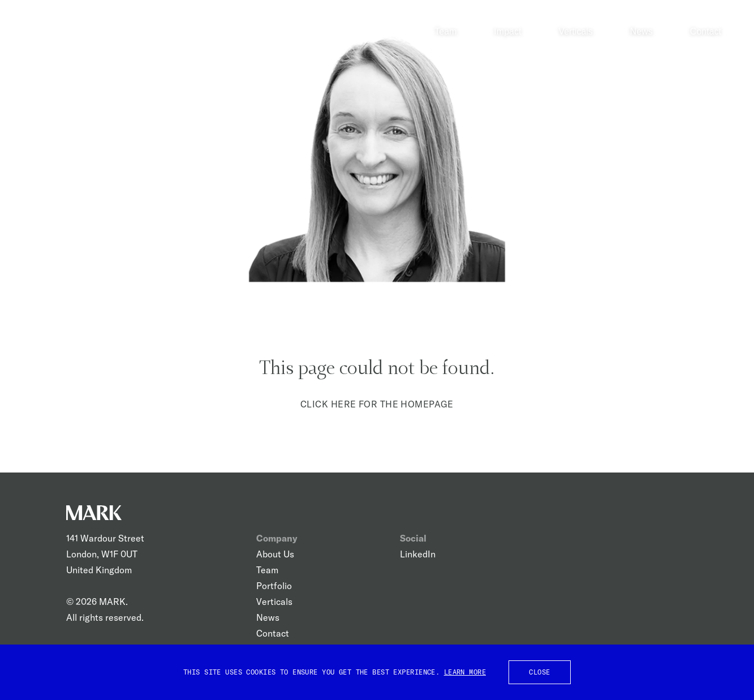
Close (539, 672)
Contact (706, 31)
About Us (275, 554)
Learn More (465, 672)
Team (445, 31)
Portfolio (274, 586)
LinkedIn (418, 554)
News (641, 31)
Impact (507, 31)
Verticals (575, 31)
